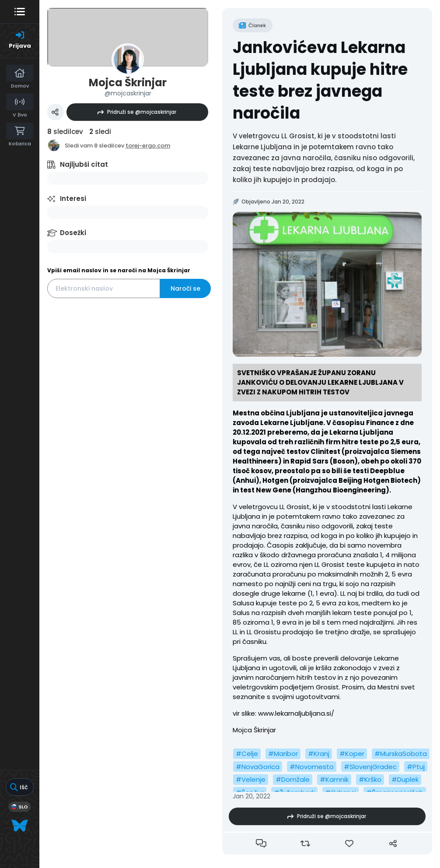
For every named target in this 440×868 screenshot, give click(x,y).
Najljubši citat (84, 164)
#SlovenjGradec (370, 767)
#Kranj (319, 754)
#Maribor (283, 754)
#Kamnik (334, 779)
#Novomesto (312, 767)
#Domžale (293, 779)
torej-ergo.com (148, 146)
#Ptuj (416, 767)
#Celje (247, 754)
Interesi (73, 199)
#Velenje (251, 779)
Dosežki (73, 233)
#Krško (370, 779)
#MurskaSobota (401, 754)
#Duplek (405, 779)
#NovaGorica (258, 767)
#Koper (352, 754)
